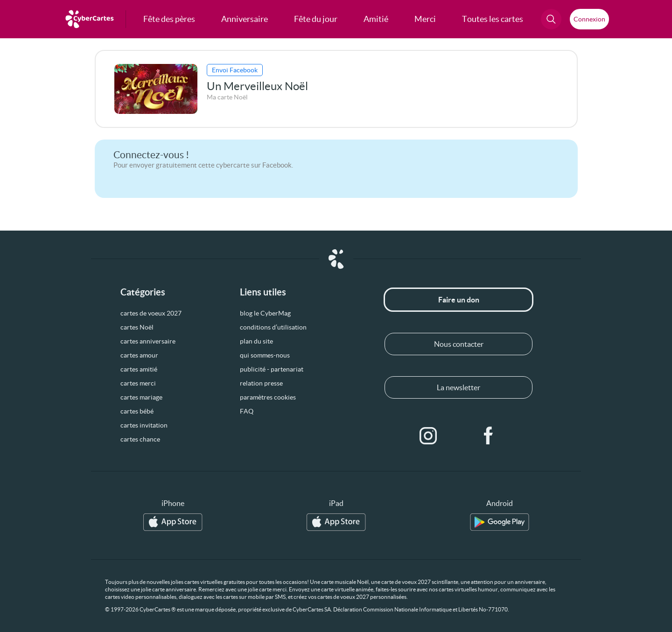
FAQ (247, 411)
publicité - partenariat (272, 369)
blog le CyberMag (265, 313)
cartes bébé (137, 411)
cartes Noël (137, 327)
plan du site (256, 341)
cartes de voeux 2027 (151, 313)
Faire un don (459, 300)
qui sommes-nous (265, 355)
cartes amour (139, 355)
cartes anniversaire (148, 341)
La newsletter (458, 387)
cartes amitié (139, 369)
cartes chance (140, 439)
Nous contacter (459, 344)
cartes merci (138, 383)
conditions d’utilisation (273, 327)
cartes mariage (141, 397)
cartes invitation (144, 425)
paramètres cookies (268, 397)
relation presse (261, 383)
